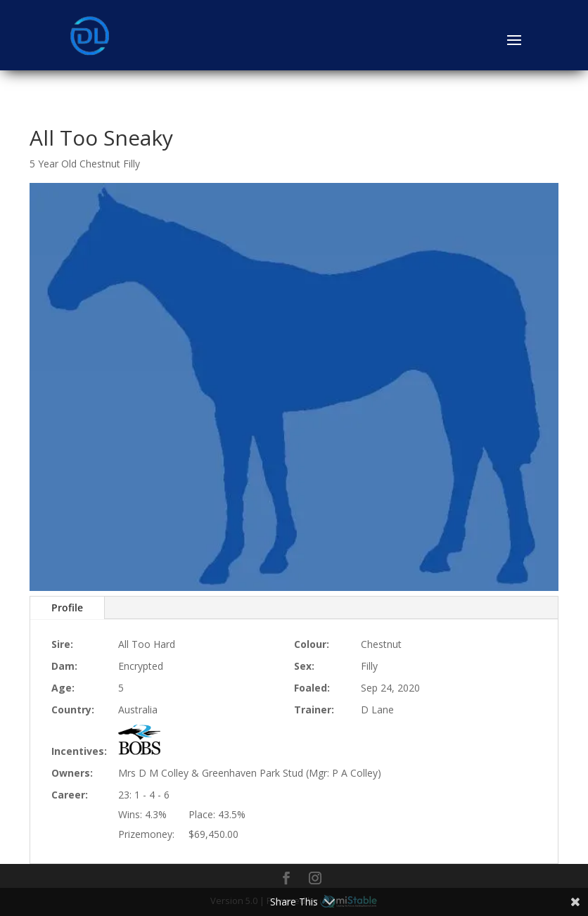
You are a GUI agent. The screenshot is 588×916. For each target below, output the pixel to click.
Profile (67, 608)
